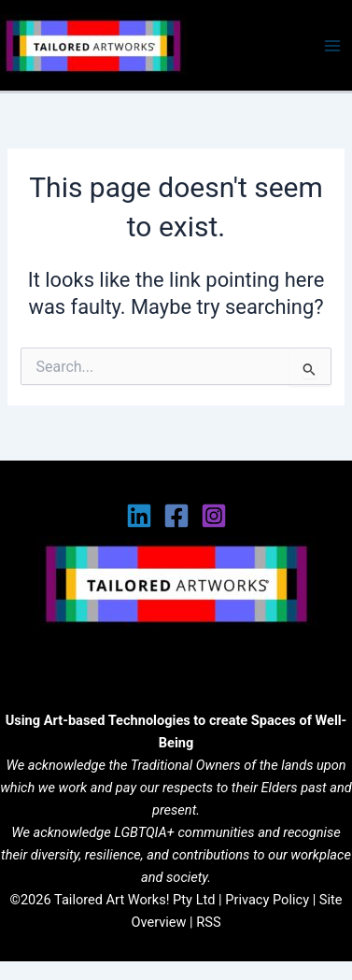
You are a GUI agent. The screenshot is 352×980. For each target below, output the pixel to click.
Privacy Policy (267, 900)
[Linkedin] (139, 516)
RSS (208, 922)
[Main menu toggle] (332, 46)
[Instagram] (214, 516)
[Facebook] (176, 516)
